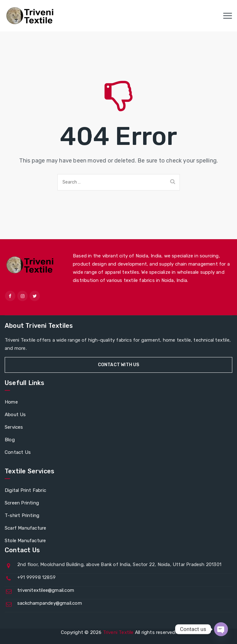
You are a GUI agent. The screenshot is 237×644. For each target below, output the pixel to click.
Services (14, 427)
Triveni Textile (118, 632)
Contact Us (18, 452)
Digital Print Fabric (25, 490)
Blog (10, 440)
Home (11, 402)
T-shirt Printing (22, 515)
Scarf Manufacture (25, 528)
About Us (15, 415)
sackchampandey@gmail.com (50, 603)
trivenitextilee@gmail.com (46, 590)
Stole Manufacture (25, 541)
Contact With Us (119, 365)
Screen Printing (22, 503)
